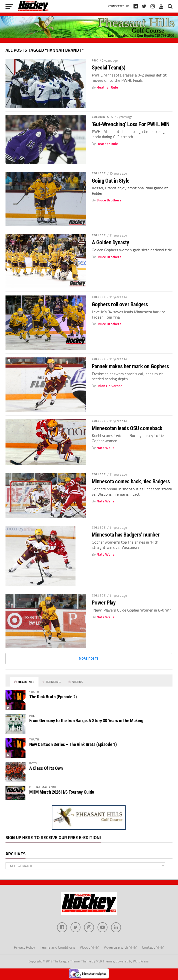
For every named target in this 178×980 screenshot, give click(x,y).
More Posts (89, 658)
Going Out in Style (111, 181)
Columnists (102, 117)
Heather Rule (107, 87)
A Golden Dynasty (110, 242)
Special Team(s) (109, 68)
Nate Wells (105, 448)
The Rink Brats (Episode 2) (53, 697)
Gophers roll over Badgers (120, 304)
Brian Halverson (109, 386)
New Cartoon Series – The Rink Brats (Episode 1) (73, 744)
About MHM (90, 947)
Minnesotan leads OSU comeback (127, 428)
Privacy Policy (24, 947)
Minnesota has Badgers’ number (126, 535)
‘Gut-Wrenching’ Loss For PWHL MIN (131, 124)
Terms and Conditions (57, 947)
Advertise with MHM (121, 947)
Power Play (104, 603)
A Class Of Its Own (46, 768)
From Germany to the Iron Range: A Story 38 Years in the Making (86, 721)
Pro (95, 60)
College (99, 173)
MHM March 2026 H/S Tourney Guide (62, 792)
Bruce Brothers (109, 200)
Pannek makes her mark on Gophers (130, 366)
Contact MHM (153, 947)
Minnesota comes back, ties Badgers (131, 481)
